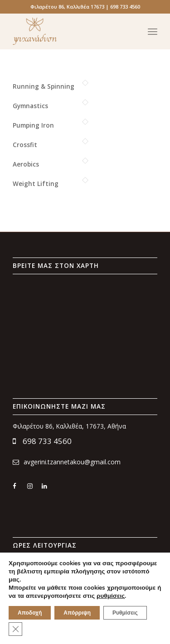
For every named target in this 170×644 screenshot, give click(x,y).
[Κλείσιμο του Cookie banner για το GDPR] (15, 629)
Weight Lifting (36, 184)
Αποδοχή (30, 613)
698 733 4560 (42, 441)
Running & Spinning (44, 86)
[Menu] (153, 31)
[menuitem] (153, 31)
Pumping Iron (33, 125)
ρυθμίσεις (111, 596)
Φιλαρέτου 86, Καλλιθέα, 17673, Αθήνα (69, 426)
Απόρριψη (77, 613)
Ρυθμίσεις (125, 613)
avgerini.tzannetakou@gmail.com (67, 462)
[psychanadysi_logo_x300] (70, 31)
